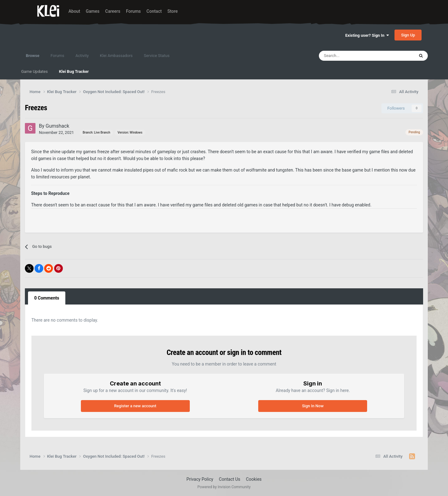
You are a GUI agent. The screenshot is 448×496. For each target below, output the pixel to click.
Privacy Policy (200, 479)
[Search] (353, 56)
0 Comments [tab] (47, 298)
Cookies (254, 479)
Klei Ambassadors (116, 56)
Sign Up (408, 35)
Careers (113, 11)
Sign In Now (313, 406)
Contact (154, 11)
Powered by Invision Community (224, 487)
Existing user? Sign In (367, 35)
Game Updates (34, 71)
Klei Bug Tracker (74, 71)
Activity (82, 56)
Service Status (157, 56)
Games (93, 11)
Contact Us (230, 479)
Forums (133, 11)
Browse (33, 59)
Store (173, 11)
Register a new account (135, 406)
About (74, 11)
